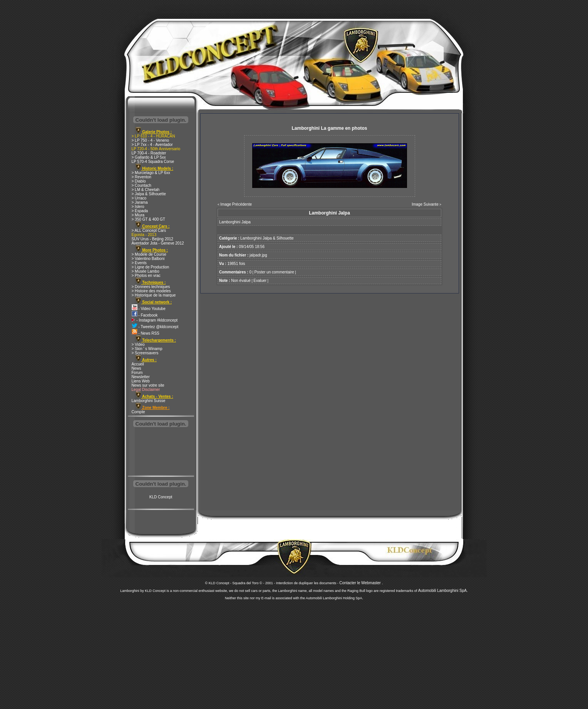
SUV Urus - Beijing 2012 (152, 239)
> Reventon (142, 177)
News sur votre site (148, 385)
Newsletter (141, 377)
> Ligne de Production (151, 267)
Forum (137, 373)
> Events (139, 263)
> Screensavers (145, 353)
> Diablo (139, 181)
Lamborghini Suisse (149, 401)
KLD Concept (161, 497)
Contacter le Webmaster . (361, 583)
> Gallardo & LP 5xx (149, 157)
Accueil (138, 364)
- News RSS (146, 333)
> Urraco (139, 198)
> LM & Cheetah (146, 190)
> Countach (142, 185)
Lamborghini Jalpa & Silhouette (267, 238)
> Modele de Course (149, 254)
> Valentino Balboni (148, 259)
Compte (138, 412)
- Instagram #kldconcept (155, 320)
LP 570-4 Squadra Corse (153, 162)
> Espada (140, 211)
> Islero (138, 207)
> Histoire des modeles (151, 291)
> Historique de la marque (154, 295)
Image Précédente (236, 204)
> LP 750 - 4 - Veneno (150, 140)
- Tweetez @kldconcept (155, 327)
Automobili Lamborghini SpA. (443, 591)
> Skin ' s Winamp (147, 349)
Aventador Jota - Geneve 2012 (158, 243)
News (137, 368)
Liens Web (141, 381)
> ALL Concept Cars (149, 230)
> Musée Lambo (146, 271)
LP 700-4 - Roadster (149, 153)
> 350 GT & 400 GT (148, 219)
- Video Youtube (149, 309)
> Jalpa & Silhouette (149, 194)
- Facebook (145, 315)
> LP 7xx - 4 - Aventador (152, 145)
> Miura (138, 215)
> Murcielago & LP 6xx (151, 173)
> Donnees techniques (151, 287)
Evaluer (260, 281)
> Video (138, 344)
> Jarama (140, 202)
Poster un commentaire (274, 272)
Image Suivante (425, 204)
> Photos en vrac (146, 276)
